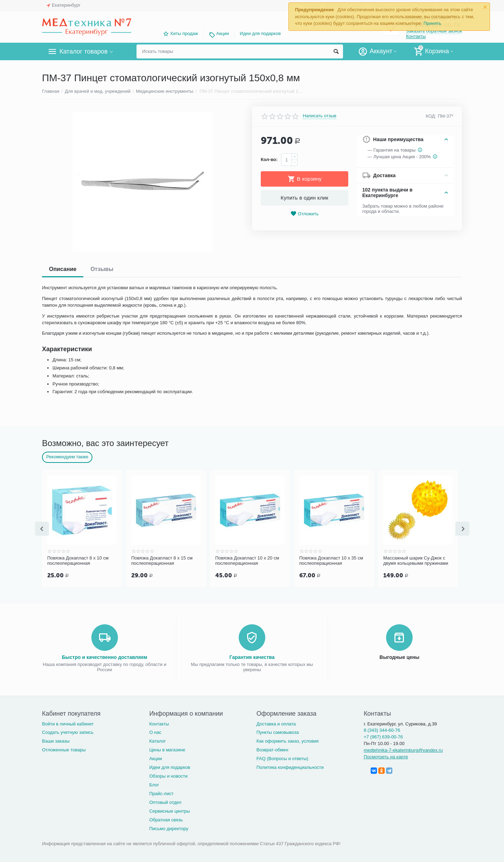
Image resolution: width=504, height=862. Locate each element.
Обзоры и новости (168, 775)
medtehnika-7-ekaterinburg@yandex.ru (403, 749)
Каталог (157, 740)
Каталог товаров (83, 51)
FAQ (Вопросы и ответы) (282, 758)
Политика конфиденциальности (290, 767)
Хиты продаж (184, 33)
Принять (432, 23)
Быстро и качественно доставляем (105, 656)
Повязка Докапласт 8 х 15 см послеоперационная (162, 561)
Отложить (304, 214)
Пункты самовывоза (278, 732)
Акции (223, 33)
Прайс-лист (161, 793)
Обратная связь (166, 819)
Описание (63, 269)
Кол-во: (269, 159)
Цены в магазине (167, 749)
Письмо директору (169, 828)
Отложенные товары (64, 749)
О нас (155, 732)
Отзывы (102, 269)
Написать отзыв (320, 116)
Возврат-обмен (272, 749)
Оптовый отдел (165, 802)
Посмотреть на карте (386, 756)
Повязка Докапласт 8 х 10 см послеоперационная (78, 561)
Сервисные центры (169, 810)
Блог (154, 784)
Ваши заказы (56, 740)
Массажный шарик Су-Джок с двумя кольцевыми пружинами (416, 561)
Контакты (416, 36)
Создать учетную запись (68, 732)
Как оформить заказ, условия (288, 740)
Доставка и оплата (276, 723)
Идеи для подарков (260, 33)
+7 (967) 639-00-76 (383, 736)
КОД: (431, 116)
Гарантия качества (252, 656)
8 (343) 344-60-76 (382, 729)
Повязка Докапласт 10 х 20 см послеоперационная (247, 561)
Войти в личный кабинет (68, 723)
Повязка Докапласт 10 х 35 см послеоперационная (331, 561)
